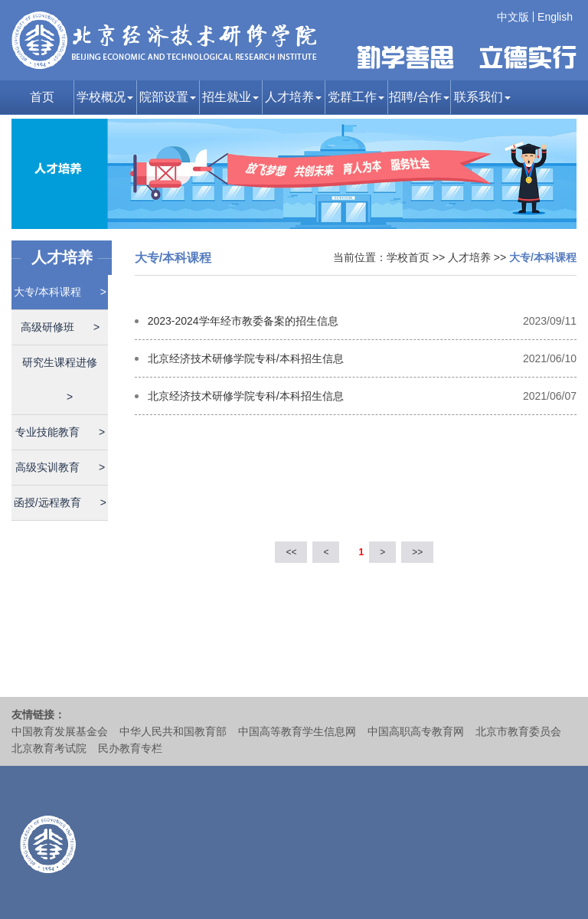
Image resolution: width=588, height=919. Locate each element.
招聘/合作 (419, 97)
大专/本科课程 (60, 292)
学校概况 (105, 97)
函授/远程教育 (60, 502)
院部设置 (168, 97)
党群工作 (356, 97)
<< (291, 552)
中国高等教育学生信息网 (297, 731)
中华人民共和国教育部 (173, 731)
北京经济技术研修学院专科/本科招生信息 (246, 358)
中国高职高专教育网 (416, 731)
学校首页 (408, 257)
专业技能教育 (60, 432)
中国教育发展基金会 (60, 731)
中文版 (513, 17)
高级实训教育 (60, 467)
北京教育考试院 (49, 748)
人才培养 (293, 97)
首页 (42, 97)
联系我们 (482, 97)
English (555, 17)
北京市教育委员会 (518, 731)
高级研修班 (60, 327)
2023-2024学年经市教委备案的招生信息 (243, 321)
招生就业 (230, 97)
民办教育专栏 (130, 748)
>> (417, 552)
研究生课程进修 (60, 379)
